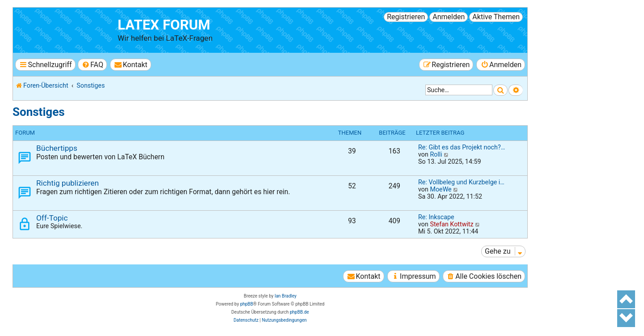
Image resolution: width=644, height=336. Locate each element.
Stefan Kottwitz (451, 224)
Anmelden (449, 17)
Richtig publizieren (68, 183)
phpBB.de (299, 312)
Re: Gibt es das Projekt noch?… (462, 147)
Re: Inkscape (436, 217)
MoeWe (441, 189)
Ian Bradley (286, 296)
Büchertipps (57, 148)
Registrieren (406, 17)
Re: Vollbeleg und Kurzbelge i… (461, 182)
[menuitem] (92, 65)
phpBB (247, 304)
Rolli (436, 154)
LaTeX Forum (164, 25)
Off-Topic (52, 218)
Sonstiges (39, 112)
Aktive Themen (496, 17)
